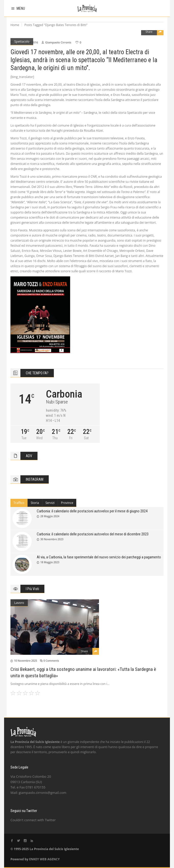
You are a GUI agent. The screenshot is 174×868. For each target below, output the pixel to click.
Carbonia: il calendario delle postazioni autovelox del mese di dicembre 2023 (93, 534)
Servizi (50, 503)
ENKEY (34, 859)
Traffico (19, 503)
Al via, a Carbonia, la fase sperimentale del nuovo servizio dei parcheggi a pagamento (99, 557)
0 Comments (51, 661)
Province (67, 503)
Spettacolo (22, 42)
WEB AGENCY (50, 859)
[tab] (19, 503)
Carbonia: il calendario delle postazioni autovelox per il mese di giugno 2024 (92, 511)
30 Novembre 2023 (52, 539)
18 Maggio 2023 (50, 562)
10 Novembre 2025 (26, 661)
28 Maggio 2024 (50, 516)
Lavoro (19, 603)
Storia (35, 503)
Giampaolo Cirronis (58, 42)
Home (15, 25)
